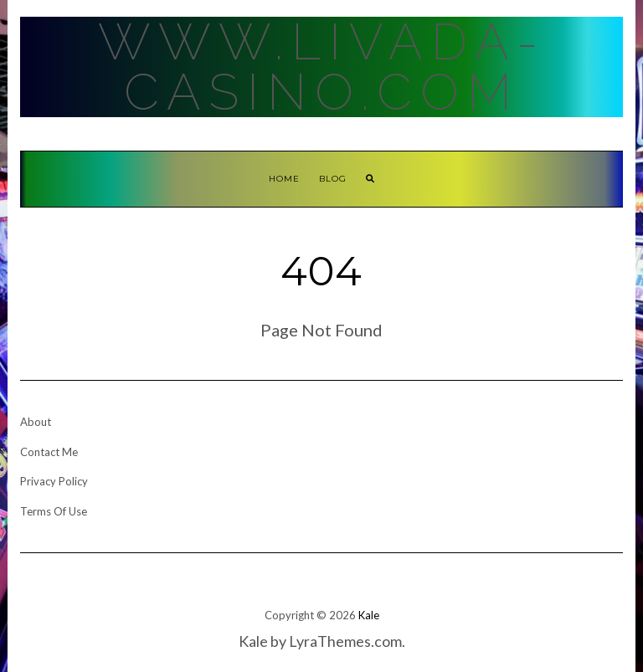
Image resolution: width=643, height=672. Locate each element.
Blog (333, 179)
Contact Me (49, 452)
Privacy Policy (54, 481)
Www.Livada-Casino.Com (322, 67)
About (36, 422)
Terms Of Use (54, 511)
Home (284, 179)
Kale (369, 615)
